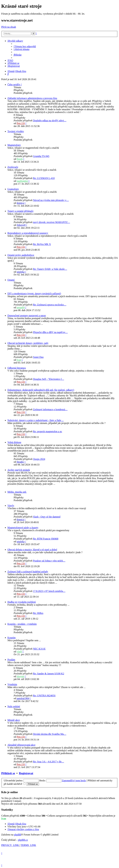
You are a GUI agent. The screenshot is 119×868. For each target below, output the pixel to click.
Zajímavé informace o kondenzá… (50, 409)
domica (20, 203)
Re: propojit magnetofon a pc (48, 431)
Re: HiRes (38, 613)
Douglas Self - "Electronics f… (48, 379)
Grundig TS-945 (41, 156)
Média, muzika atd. (17, 492)
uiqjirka (21, 272)
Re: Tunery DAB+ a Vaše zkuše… (50, 269)
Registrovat (26, 773)
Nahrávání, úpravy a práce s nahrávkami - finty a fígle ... (36, 420)
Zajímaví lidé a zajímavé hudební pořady (28, 572)
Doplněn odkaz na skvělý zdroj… (50, 121)
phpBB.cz (23, 840)
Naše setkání (14, 706)
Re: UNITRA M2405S (44, 696)
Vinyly (11, 506)
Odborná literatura (17, 368)
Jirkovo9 (21, 225)
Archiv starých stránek (19, 470)
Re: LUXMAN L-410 (44, 178)
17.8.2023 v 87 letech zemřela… (49, 591)
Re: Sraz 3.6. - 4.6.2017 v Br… (48, 762)
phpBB (18, 835)
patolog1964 (23, 698)
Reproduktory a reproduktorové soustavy (28, 233)
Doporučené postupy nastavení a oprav (27, 316)
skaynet (21, 676)
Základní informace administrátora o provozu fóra (32, 98)
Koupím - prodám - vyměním (22, 624)
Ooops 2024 (39, 459)
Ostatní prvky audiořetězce (21, 255)
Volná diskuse (14, 442)
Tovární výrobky (16, 131)
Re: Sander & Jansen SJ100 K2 (48, 674)
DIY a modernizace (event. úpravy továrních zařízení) (34, 293)
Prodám (11, 660)
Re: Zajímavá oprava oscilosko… (50, 305)
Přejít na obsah (9, 27)
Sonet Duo (38, 357)
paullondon (22, 181)
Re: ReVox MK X (42, 244)
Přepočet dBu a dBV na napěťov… (50, 332)
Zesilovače (13, 167)
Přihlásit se (8, 773)
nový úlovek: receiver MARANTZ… (52, 222)
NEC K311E (39, 649)
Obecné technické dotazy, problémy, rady (28, 343)
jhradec (20, 462)
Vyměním (12, 684)
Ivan (19, 360)
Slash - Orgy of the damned (47, 517)
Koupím (11, 638)
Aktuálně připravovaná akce (21, 745)
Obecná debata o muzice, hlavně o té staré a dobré (32, 550)
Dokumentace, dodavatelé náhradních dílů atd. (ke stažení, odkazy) (41, 390)
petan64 (21, 307)
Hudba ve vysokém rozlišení (22, 602)
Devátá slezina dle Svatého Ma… (50, 734)
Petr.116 (21, 123)
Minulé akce (14, 720)
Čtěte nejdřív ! (15, 85)
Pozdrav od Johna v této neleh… (49, 561)
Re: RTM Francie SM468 (46, 539)
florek (20, 159)
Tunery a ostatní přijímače (20, 211)
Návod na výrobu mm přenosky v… (51, 200)
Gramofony (13, 189)
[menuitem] (25, 46)
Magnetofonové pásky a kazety (23, 528)
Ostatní (11, 280)
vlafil (19, 652)
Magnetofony (14, 145)
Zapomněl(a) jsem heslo (74, 781)
